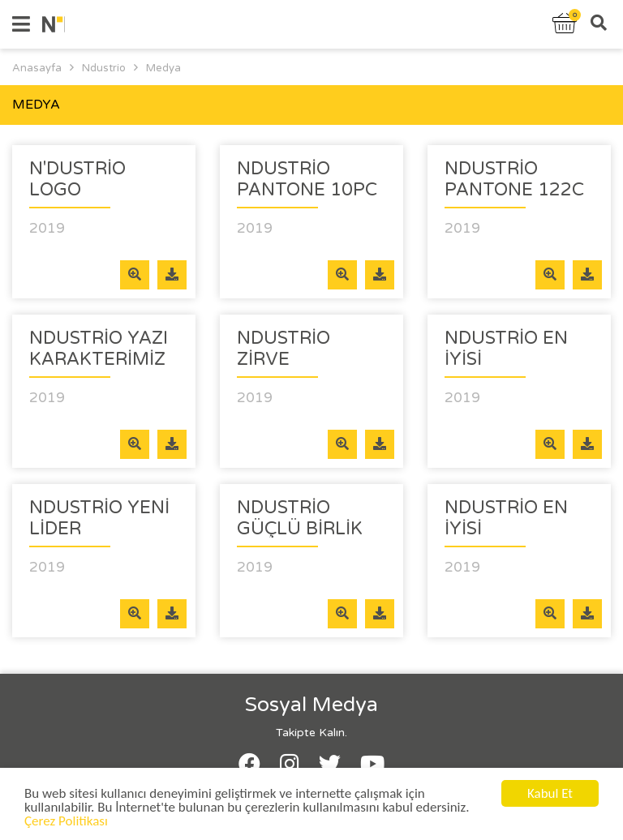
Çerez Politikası (66, 823)
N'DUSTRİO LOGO (77, 179)
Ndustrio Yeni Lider (99, 518)
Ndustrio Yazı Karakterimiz (99, 349)
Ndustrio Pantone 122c (514, 179)
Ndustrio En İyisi (506, 518)
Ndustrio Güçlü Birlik (300, 518)
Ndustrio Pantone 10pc (307, 179)
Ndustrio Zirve (284, 349)
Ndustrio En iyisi (506, 349)
